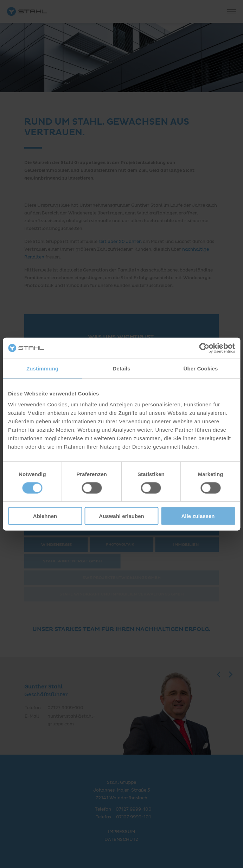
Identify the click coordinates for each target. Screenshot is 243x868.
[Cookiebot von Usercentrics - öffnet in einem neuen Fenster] (204, 348)
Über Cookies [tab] (201, 368)
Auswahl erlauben (121, 516)
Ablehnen (45, 516)
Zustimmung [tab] (42, 368)
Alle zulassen (198, 516)
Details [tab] (122, 368)
